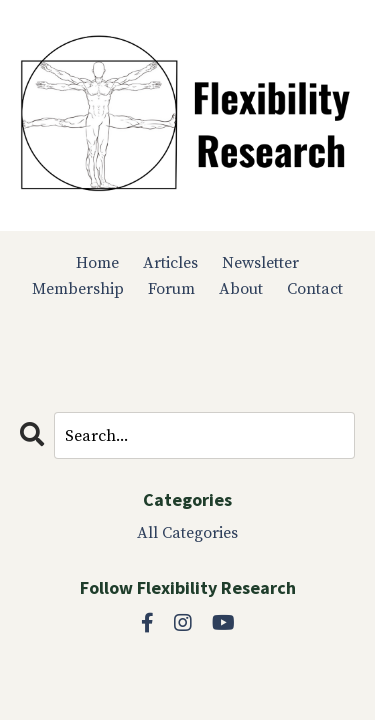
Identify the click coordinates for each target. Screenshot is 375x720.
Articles (170, 263)
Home (97, 263)
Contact (315, 289)
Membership (78, 289)
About (241, 289)
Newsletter (260, 263)
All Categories (187, 533)
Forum (171, 289)
